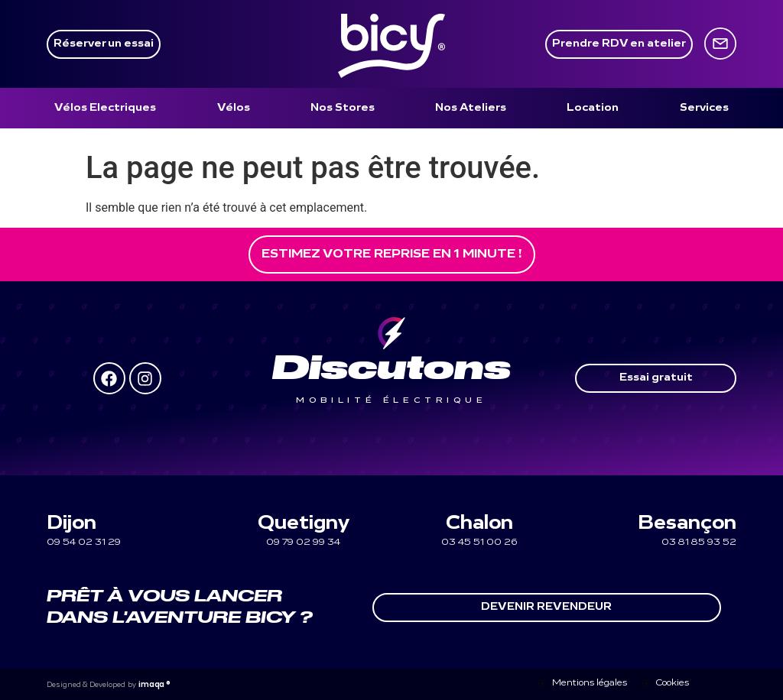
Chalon (479, 524)
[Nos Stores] (343, 108)
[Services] (704, 108)
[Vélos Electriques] (105, 108)
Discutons (391, 369)
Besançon (687, 524)
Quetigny (304, 524)
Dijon (71, 524)
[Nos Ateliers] (471, 108)
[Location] (593, 108)
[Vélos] (234, 108)
